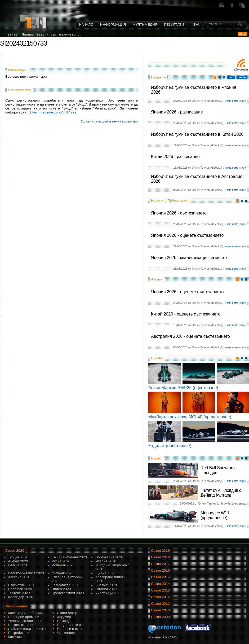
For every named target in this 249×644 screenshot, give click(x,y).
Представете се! (70, 625)
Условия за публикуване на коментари (109, 121)
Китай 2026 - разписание (175, 157)
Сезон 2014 (160, 584)
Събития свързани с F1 (27, 629)
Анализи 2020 (107, 585)
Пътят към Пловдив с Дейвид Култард (221, 493)
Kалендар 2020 (21, 597)
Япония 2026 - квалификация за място (189, 258)
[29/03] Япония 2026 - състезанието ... (45, 35)
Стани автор (67, 613)
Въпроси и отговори (73, 629)
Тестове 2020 (19, 593)
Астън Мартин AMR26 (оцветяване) (183, 388)
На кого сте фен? (22, 625)
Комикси (15, 637)
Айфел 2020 (18, 561)
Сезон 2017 (160, 564)
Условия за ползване (25, 621)
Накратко (159, 77)
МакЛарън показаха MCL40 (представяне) (190, 417)
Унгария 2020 (63, 573)
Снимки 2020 (106, 589)
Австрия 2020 (19, 577)
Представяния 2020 (68, 593)
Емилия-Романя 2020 (69, 557)
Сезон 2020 (15, 551)
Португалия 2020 (109, 557)
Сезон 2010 (160, 610)
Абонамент (241, 69)
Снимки (157, 358)
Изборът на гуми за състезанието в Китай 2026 (197, 134)
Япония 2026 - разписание (177, 112)
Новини (157, 201)
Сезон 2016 (160, 570)
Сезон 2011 (160, 604)
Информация (113, 25)
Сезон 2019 (160, 551)
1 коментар (239, 503)
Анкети (157, 279)
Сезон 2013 (160, 590)
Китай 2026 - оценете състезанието (186, 314)
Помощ (63, 621)
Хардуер (64, 617)
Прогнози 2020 (20, 589)
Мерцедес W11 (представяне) (215, 515)
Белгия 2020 (18, 565)
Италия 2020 (106, 561)
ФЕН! (195, 25)
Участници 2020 (108, 593)
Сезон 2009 (160, 617)
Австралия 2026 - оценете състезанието (190, 336)
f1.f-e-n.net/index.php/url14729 (52, 112)
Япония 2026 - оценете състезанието (187, 235)
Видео (156, 458)
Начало (86, 25)
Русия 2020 (61, 561)
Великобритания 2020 (26, 573)
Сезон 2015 (160, 577)
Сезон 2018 (160, 557)
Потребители (19, 633)
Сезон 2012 (160, 597)
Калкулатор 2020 (65, 585)
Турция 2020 (18, 557)
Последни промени (24, 617)
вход (243, 34)
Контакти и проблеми (25, 613)
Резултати (174, 25)
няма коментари (235, 101)
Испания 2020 (63, 565)
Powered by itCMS (163, 637)
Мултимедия (145, 25)
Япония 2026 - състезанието (179, 213)
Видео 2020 (61, 589)
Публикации (177, 201)
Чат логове (66, 633)
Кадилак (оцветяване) (170, 446)
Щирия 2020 (105, 573)
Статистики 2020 (22, 585)
